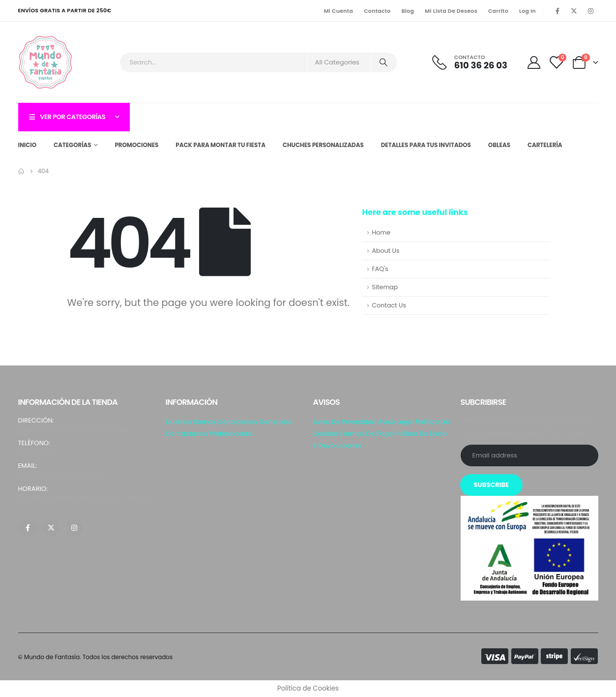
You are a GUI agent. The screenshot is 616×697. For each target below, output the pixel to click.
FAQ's (380, 269)
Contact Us (389, 305)
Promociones (136, 145)
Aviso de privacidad (345, 422)
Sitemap (385, 287)
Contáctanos (187, 434)
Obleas (499, 145)
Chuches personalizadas (323, 145)
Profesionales (231, 434)
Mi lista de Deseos (451, 11)
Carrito (498, 11)
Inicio (28, 145)
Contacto (377, 11)
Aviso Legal (396, 422)
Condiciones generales (255, 422)
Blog (408, 11)
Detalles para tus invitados (426, 145)
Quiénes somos (191, 422)
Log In (528, 11)
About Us (386, 251)
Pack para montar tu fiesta (220, 145)
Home (381, 232)
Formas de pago (367, 434)
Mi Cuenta (338, 11)
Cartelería (545, 145)
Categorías (73, 145)
